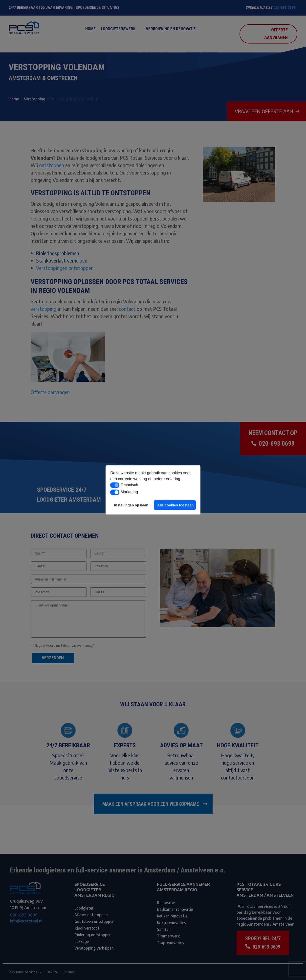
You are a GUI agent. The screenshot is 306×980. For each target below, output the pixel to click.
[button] (115, 485)
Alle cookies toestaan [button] (175, 505)
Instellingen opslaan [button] (131, 505)
